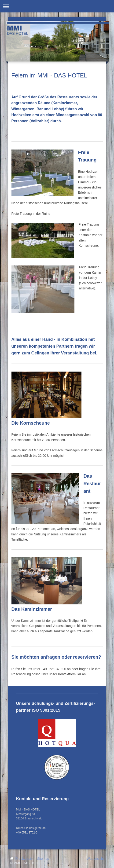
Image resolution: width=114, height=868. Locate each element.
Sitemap (43, 859)
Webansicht (95, 859)
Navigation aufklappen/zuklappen (57, 6)
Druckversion (23, 859)
